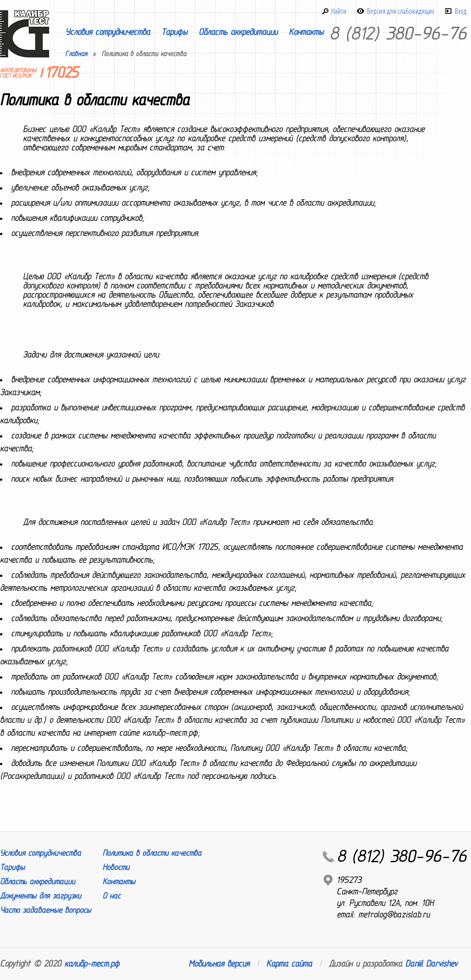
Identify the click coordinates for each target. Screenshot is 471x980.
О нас (112, 896)
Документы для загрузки (40, 896)
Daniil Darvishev (431, 964)
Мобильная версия (219, 964)
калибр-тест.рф (92, 964)
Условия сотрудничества (108, 32)
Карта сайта (289, 964)
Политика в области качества (152, 853)
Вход (461, 11)
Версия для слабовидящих (401, 11)
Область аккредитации (238, 32)
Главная (76, 54)
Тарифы (174, 32)
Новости (116, 868)
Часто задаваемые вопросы (46, 910)
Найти (339, 11)
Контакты (306, 32)
